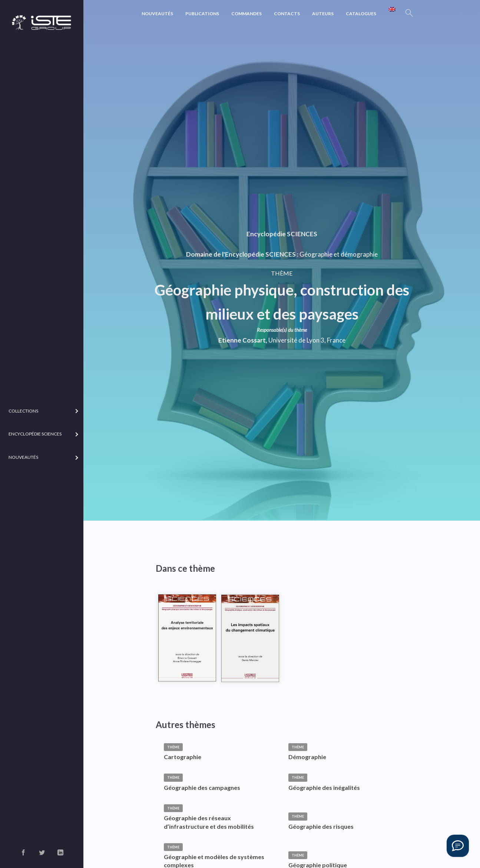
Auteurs (323, 14)
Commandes (246, 14)
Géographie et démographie (339, 254)
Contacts (287, 14)
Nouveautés (157, 14)
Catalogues (361, 14)
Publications (202, 14)
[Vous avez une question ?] (458, 846)
